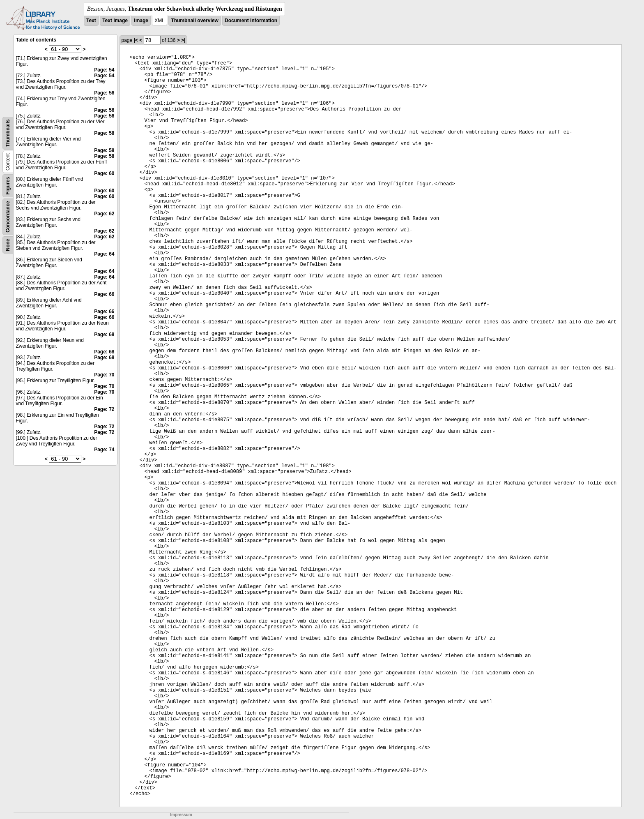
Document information (251, 21)
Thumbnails (8, 133)
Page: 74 (104, 450)
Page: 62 (104, 214)
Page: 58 (104, 133)
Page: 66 (104, 294)
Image (141, 21)
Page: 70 (104, 375)
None (8, 245)
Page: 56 (104, 93)
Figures (8, 186)
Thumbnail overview (194, 21)
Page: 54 (104, 70)
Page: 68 (104, 335)
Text (91, 21)
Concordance (8, 217)
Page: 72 (104, 409)
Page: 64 (104, 254)
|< (136, 40)
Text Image (115, 21)
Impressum (181, 815)
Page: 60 (104, 173)
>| (183, 40)
